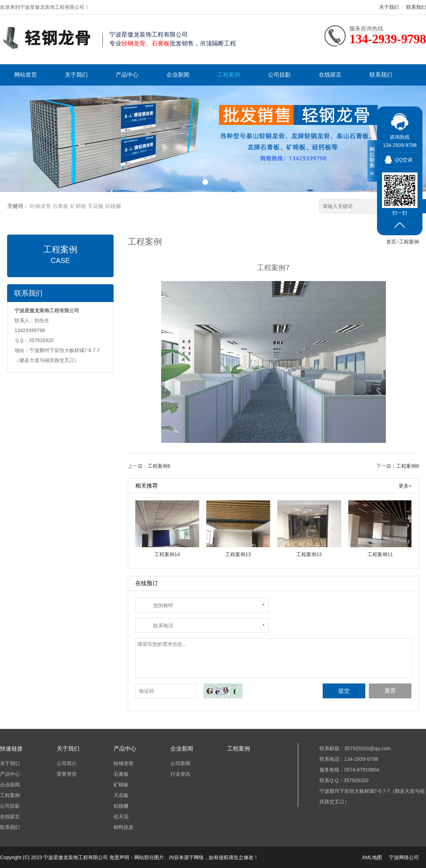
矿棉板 (78, 206)
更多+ (405, 486)
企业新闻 (178, 75)
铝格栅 (113, 206)
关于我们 (389, 7)
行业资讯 (180, 774)
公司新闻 (180, 763)
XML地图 (372, 857)
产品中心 (127, 75)
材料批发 (124, 827)
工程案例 (229, 75)
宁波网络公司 (404, 857)
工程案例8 (408, 466)
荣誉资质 (67, 774)
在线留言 (330, 75)
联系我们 (416, 7)
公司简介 (67, 763)
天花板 (96, 206)
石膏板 (61, 206)
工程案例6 (159, 466)
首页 (391, 242)
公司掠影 (279, 75)
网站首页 (26, 75)
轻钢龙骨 (40, 206)
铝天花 (121, 817)
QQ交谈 (404, 160)
